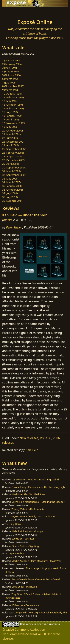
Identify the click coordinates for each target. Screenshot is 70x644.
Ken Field (32, 450)
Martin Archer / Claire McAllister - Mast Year (36, 561)
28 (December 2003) (14, 160)
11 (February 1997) (13, 97)
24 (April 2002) (10, 145)
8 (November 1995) (13, 86)
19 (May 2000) (10, 127)
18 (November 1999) (14, 123)
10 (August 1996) (12, 94)
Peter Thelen (14, 227)
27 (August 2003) (12, 156)
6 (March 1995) (11, 79)
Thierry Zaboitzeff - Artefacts (28, 509)
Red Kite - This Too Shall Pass (29, 494)
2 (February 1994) (12, 64)
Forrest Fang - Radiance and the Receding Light (39, 487)
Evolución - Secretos (23, 539)
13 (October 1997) (13, 105)
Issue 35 (46, 438)
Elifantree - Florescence (26, 605)
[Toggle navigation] (12, 12)
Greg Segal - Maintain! (24, 587)
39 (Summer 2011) (13, 201)
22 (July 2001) (10, 138)
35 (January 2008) (12, 186)
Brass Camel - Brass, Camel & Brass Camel (36, 579)
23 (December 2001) (14, 142)
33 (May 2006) (10, 179)
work (30, 624)
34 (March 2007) (11, 182)
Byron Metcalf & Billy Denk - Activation (34, 516)
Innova (8, 220)
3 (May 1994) (10, 68)
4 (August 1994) (11, 71)
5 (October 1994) (12, 75)
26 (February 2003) (13, 153)
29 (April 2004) (10, 164)
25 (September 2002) (14, 149)
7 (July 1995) (9, 83)
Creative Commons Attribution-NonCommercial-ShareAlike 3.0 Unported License (31, 634)
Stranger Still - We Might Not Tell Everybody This (40, 612)
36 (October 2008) (13, 190)
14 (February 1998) (13, 108)
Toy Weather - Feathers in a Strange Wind (35, 479)
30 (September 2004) (14, 168)
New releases (29, 438)
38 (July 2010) (10, 197)
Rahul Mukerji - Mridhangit (28, 531)
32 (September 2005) (14, 175)
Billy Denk (15, 524)
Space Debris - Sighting (26, 546)
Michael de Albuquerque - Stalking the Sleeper (38, 502)
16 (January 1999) (12, 116)
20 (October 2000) (13, 131)
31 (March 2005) (11, 171)
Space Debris (17, 553)
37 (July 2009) (10, 193)
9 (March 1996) (11, 90)
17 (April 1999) (10, 119)
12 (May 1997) (10, 101)
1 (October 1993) (12, 60)
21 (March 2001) (11, 134)
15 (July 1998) (10, 112)
